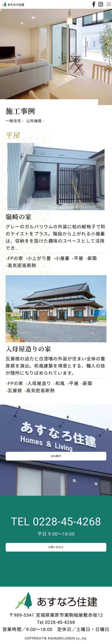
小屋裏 (63, 258)
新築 (92, 258)
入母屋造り (39, 384)
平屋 (79, 258)
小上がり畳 (39, 258)
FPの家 (15, 258)
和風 (60, 384)
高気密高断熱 (22, 266)
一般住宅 (13, 121)
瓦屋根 (15, 391)
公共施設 (34, 121)
